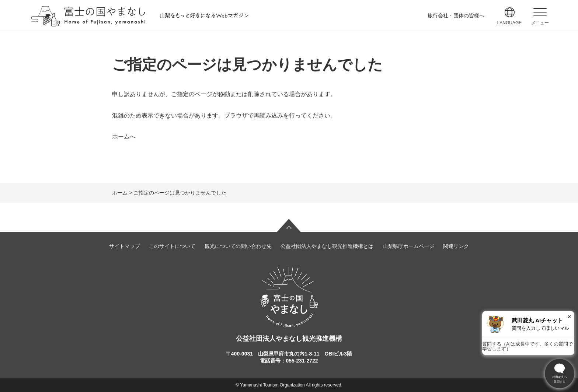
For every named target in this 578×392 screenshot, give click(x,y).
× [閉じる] (569, 317)
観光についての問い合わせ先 (238, 246)
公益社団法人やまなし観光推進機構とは (327, 246)
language (510, 23)
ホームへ (124, 136)
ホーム (120, 193)
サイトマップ (125, 246)
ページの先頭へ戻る (289, 225)
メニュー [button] (540, 23)
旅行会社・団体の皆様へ (456, 15)
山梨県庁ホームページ (408, 246)
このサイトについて (172, 246)
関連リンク (456, 246)
